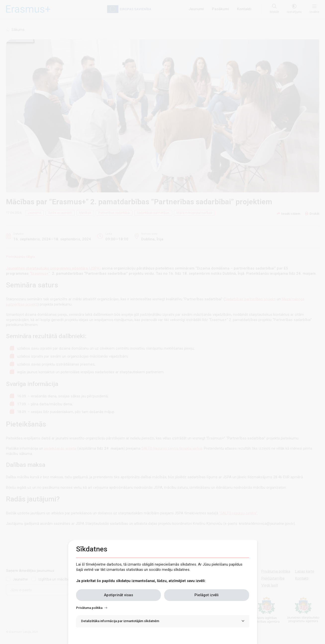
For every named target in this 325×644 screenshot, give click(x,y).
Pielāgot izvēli (207, 595)
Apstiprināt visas (118, 595)
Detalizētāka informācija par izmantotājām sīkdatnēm (120, 621)
